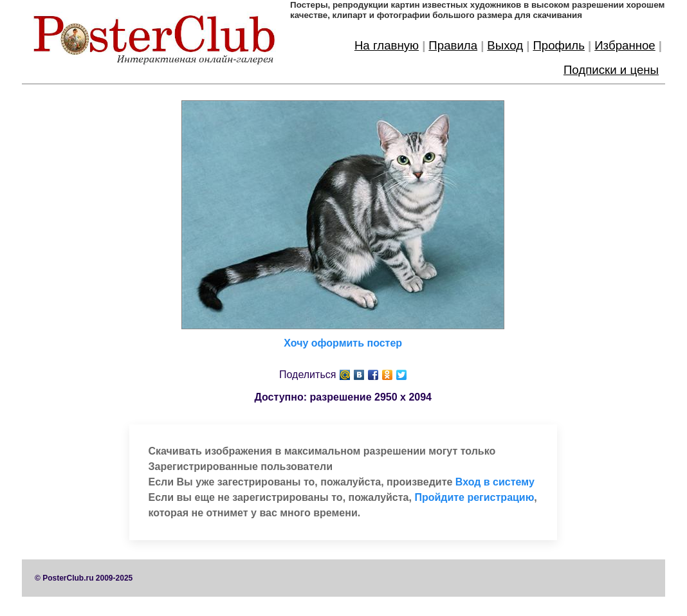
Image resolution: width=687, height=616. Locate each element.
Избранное (625, 45)
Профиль (559, 45)
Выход (505, 45)
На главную (387, 45)
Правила (453, 45)
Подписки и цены (611, 70)
